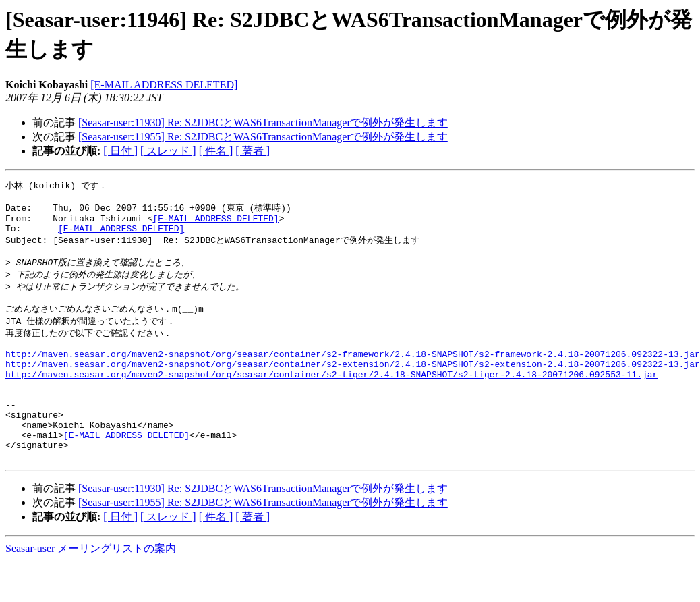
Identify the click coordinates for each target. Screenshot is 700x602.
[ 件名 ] (216, 151)
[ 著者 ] (253, 151)
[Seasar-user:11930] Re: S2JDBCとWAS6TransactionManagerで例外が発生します (263, 122)
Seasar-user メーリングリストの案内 (91, 589)
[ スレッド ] (168, 151)
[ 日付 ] (120, 151)
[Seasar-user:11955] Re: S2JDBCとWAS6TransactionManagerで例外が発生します (263, 137)
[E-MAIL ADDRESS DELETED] (164, 85)
